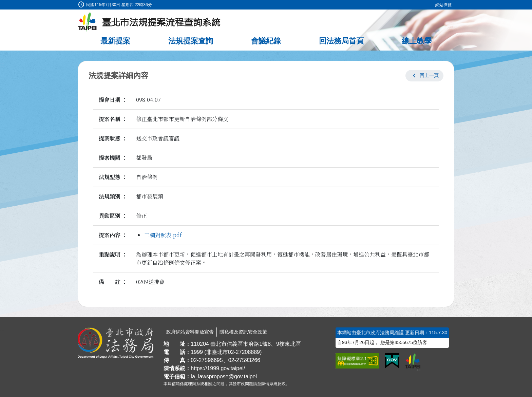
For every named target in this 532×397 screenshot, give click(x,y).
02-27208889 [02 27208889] (244, 352)
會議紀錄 (266, 41)
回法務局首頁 (341, 41)
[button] (424, 76)
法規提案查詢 (191, 41)
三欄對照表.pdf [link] (163, 235)
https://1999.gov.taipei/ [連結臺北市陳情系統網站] (218, 368)
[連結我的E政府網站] (392, 361)
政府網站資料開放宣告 (190, 332)
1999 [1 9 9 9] (197, 352)
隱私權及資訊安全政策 (243, 332)
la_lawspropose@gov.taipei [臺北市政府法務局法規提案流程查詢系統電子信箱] (224, 376)
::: (2, 4)
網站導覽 (443, 5)
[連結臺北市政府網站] (413, 362)
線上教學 (417, 41)
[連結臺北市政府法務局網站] (116, 343)
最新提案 (115, 41)
